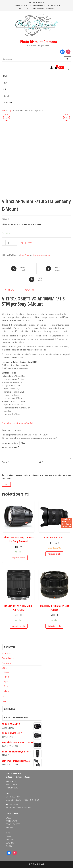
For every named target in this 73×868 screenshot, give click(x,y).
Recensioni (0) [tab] (29, 290)
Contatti (6, 96)
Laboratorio (8, 103)
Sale (4, 89)
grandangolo (41, 255)
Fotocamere (7, 663)
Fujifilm (7, 677)
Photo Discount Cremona (38, 42)
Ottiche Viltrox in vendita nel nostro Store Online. (19, 423)
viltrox (48, 255)
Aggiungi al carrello (27, 243)
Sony (6, 686)
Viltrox (27, 255)
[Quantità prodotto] (9, 243)
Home (5, 76)
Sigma (6, 681)
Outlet (4, 696)
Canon (6, 672)
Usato (4, 701)
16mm (35, 255)
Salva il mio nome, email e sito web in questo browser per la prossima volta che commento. (36, 476)
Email (40, 462)
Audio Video (7, 653)
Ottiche (22, 255)
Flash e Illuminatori (9, 658)
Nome (5, 462)
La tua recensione (10, 447)
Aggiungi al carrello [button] (19, 558)
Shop (5, 83)
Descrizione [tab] (9, 290)
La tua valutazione (11, 443)
